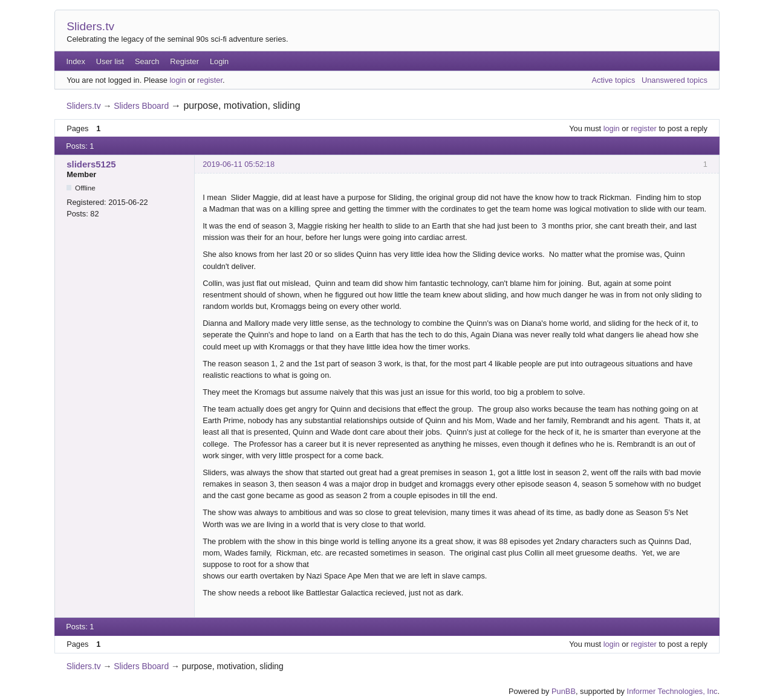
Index (76, 61)
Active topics (614, 80)
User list (110, 61)
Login (219, 61)
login (177, 80)
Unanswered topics (675, 80)
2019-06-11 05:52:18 (239, 164)
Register (184, 61)
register (210, 80)
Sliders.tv (90, 26)
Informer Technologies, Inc (672, 691)
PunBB (564, 691)
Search (147, 61)
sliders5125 (91, 164)
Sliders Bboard (141, 106)
